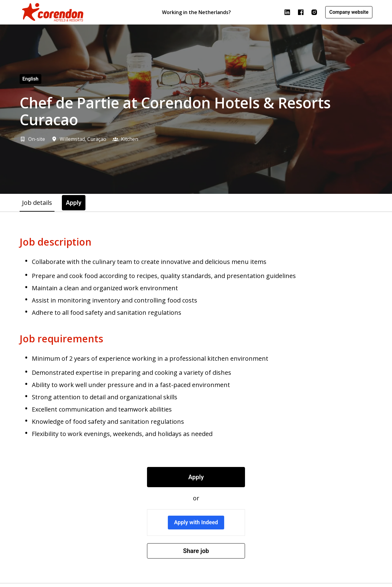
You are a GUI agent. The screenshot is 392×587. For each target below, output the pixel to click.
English (30, 79)
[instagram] (314, 12)
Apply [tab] (74, 203)
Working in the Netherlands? (196, 12)
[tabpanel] (196, 397)
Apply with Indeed (196, 522)
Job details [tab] (37, 203)
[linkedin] (287, 12)
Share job (196, 551)
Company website (349, 12)
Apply (196, 477)
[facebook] (301, 12)
